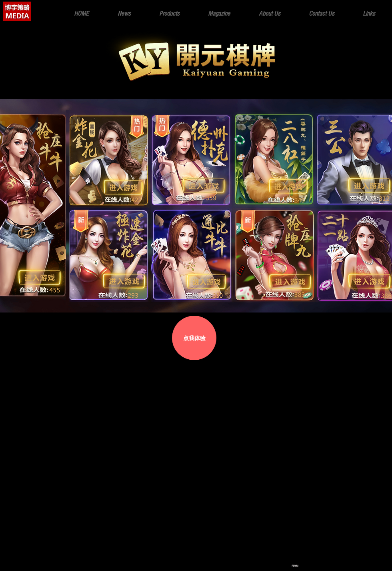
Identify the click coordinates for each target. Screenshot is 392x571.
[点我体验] (194, 338)
